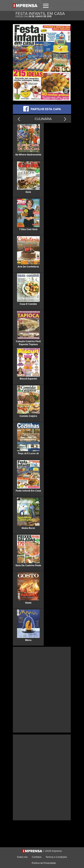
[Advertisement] (42, 689)
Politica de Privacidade (44, 863)
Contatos (37, 857)
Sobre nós (22, 857)
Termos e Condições (56, 857)
